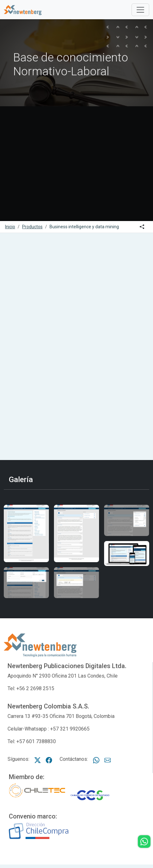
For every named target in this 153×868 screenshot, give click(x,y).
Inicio (10, 227)
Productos (32, 227)
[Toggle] (140, 10)
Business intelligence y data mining (84, 227)
